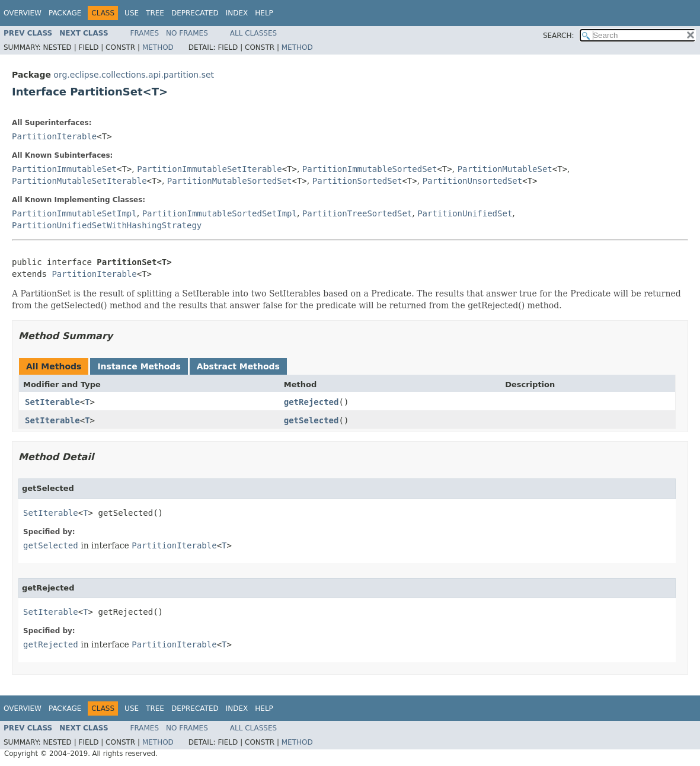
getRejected (311, 402)
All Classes (253, 33)
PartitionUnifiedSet (465, 213)
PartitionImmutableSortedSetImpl (220, 213)
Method (158, 47)
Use (132, 13)
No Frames (187, 33)
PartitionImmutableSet (64, 169)
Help (264, 13)
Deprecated (195, 13)
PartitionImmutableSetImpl (74, 213)
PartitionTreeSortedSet (357, 213)
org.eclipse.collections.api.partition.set (134, 75)
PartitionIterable (54, 136)
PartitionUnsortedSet (473, 181)
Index (237, 13)
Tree (155, 13)
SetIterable (52, 402)
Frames (145, 33)
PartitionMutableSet (505, 169)
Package (65, 13)
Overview (23, 13)
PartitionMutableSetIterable (79, 181)
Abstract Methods (238, 366)
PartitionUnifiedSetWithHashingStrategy (107, 225)
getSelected (311, 420)
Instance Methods (139, 366)
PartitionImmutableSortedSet (370, 169)
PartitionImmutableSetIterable (209, 169)
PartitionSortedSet (357, 181)
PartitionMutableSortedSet (230, 181)
